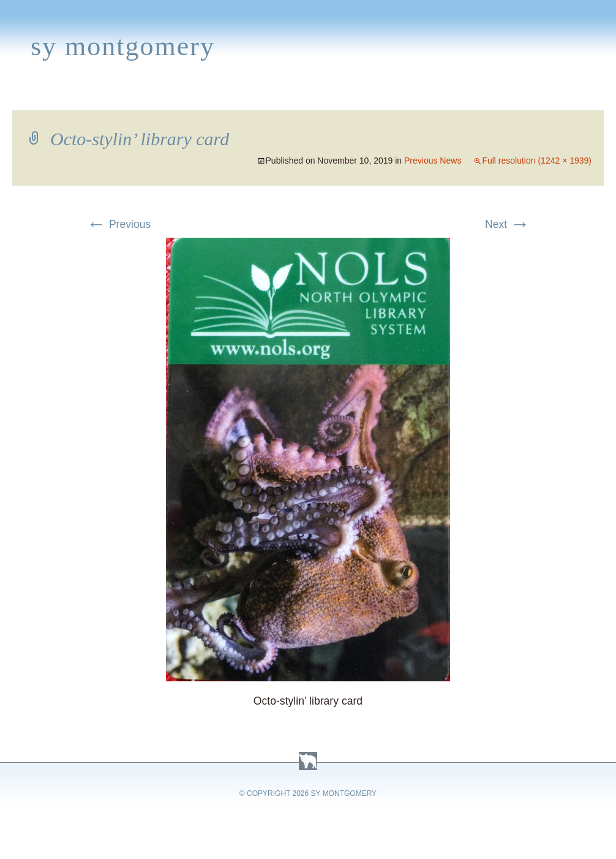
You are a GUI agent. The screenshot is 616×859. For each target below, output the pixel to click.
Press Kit (494, 96)
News (210, 96)
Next (507, 224)
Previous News (433, 161)
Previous (118, 224)
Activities (315, 96)
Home (22, 96)
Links (438, 96)
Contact (560, 96)
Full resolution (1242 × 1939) (537, 161)
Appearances (141, 96)
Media (256, 96)
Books (70, 96)
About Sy (384, 96)
